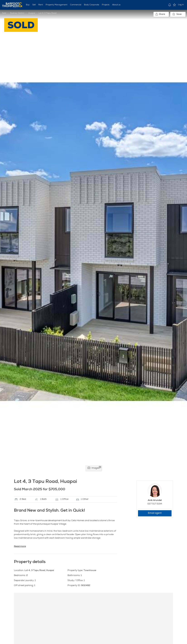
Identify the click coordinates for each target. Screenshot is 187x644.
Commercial (76, 5)
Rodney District (17, 13)
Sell (34, 5)
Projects (106, 5)
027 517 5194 (155, 504)
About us (116, 5)
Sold (4, 13)
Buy (28, 5)
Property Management (56, 5)
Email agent (155, 513)
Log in (181, 5)
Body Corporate (92, 5)
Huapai (32, 13)
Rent (41, 5)
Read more (20, 547)
